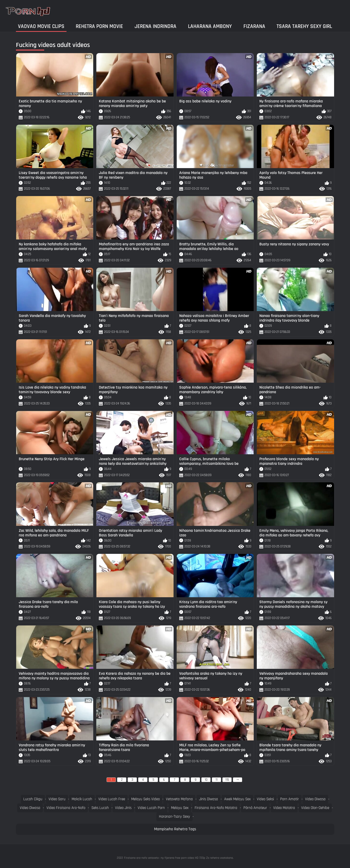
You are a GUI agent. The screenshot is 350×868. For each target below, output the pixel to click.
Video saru (57, 799)
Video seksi (265, 799)
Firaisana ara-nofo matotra (216, 808)
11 (216, 780)
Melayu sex (180, 808)
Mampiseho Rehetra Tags (175, 829)
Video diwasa (315, 799)
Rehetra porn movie (99, 26)
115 (227, 780)
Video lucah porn (151, 808)
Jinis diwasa (209, 799)
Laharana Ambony (210, 26)
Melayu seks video (145, 799)
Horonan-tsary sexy (174, 817)
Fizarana (254, 26)
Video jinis (123, 808)
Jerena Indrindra (155, 26)
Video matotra (284, 808)
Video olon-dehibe (315, 808)
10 (206, 780)
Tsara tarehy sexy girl (304, 26)
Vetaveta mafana (179, 799)
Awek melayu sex (237, 799)
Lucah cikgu (33, 799)
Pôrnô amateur (255, 808)
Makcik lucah (82, 799)
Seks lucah (100, 808)
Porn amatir (290, 799)
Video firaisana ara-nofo (66, 808)
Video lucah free (112, 799)
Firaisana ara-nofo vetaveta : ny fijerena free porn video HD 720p (165, 858)
